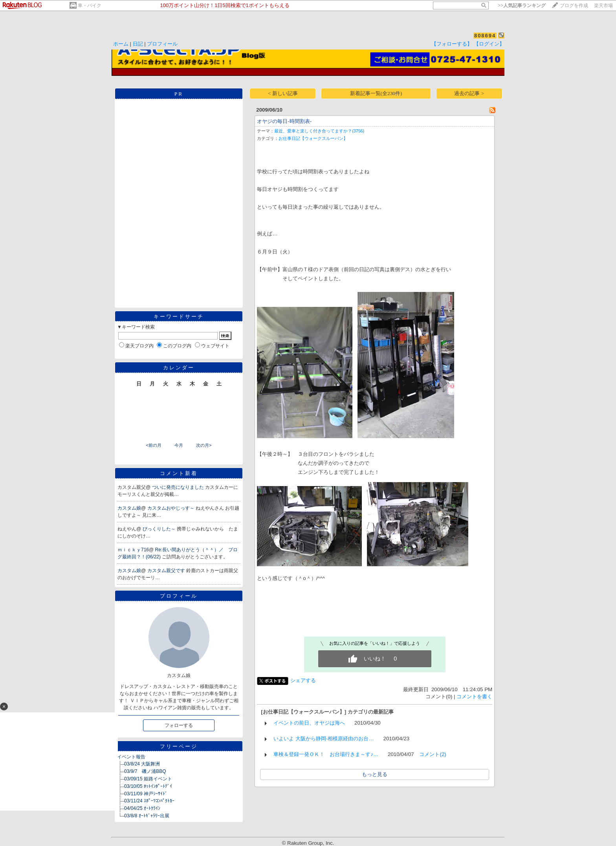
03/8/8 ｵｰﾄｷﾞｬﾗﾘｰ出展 (147, 816)
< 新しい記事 (283, 93)
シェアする (303, 680)
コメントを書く (474, 696)
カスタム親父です (167, 571)
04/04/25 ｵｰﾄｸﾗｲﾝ (142, 808)
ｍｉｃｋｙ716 (133, 550)
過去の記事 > (469, 93)
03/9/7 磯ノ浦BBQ (145, 771)
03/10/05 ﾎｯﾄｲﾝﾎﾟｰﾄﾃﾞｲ (148, 786)
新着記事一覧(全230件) (376, 93)
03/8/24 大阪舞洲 (142, 764)
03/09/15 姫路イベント (148, 779)
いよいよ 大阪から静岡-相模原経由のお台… (324, 739)
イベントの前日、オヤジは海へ (309, 723)
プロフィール (162, 44)
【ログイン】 (489, 44)
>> (522, 6)
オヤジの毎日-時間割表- (284, 121)
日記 (138, 44)
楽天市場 (603, 6)
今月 (179, 445)
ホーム (121, 44)
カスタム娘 (129, 508)
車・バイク (90, 6)
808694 (485, 36)
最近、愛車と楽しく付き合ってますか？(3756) (319, 131)
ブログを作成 (574, 6)
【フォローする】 (452, 44)
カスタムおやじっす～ (171, 508)
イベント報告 (131, 757)
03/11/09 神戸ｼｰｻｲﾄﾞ (146, 794)
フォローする (179, 725)
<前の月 (153, 445)
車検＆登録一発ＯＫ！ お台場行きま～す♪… (326, 754)
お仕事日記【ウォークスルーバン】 (313, 138)
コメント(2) (433, 754)
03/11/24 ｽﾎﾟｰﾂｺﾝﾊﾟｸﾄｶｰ (149, 801)
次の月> (204, 445)
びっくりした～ (160, 529)
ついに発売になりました (179, 487)
